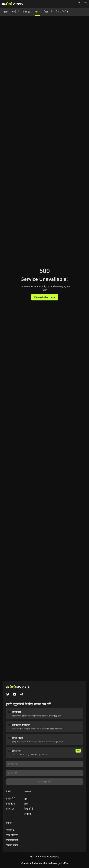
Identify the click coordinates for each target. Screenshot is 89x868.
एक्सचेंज (27, 814)
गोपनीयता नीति (40, 863)
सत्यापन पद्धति (12, 845)
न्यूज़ (26, 799)
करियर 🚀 (10, 809)
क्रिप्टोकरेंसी (29, 809)
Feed (5, 12)
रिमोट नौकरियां (62, 12)
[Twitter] (8, 695)
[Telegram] (22, 695)
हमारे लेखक (10, 804)
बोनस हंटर (27, 12)
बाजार (38, 12)
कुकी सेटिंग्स (63, 863)
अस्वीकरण (52, 863)
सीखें (26, 804)
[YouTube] (15, 695)
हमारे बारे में (10, 799)
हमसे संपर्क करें (12, 840)
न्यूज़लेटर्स (15, 12)
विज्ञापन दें (48, 12)
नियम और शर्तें (27, 863)
